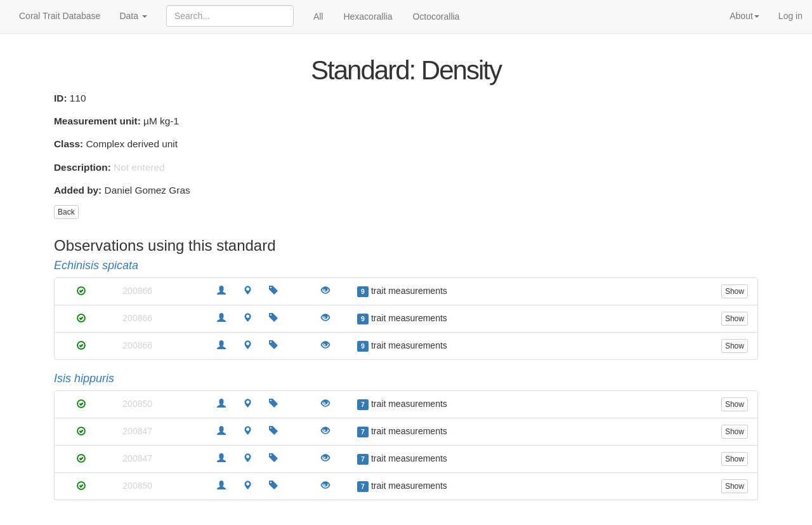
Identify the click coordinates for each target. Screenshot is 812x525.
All (318, 17)
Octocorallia (436, 17)
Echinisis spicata (96, 265)
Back (66, 212)
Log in (790, 16)
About (744, 16)
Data (133, 16)
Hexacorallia (368, 17)
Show (735, 291)
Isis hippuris (84, 378)
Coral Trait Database (60, 16)
